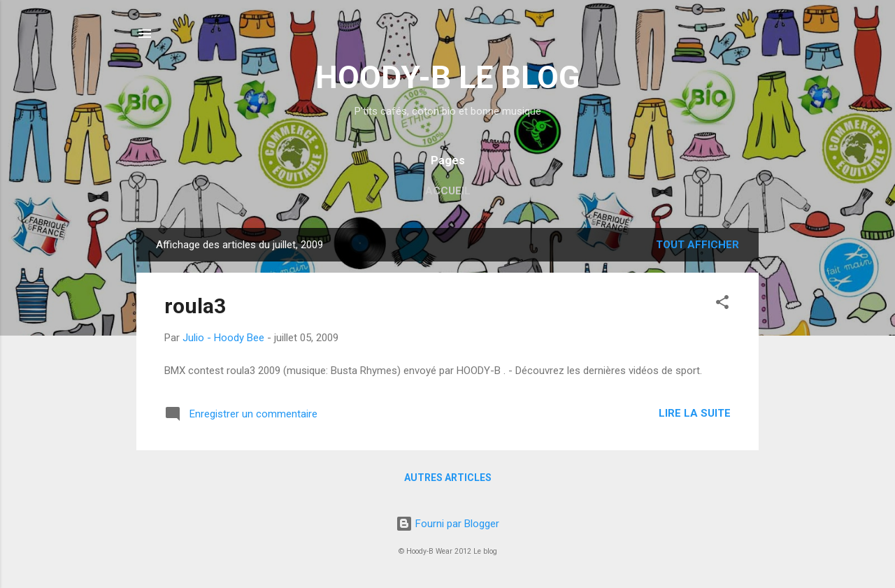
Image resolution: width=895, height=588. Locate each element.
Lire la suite (695, 413)
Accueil (448, 191)
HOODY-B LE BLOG (447, 77)
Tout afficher (697, 245)
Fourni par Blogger (447, 524)
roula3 (195, 306)
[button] (722, 304)
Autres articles (448, 478)
